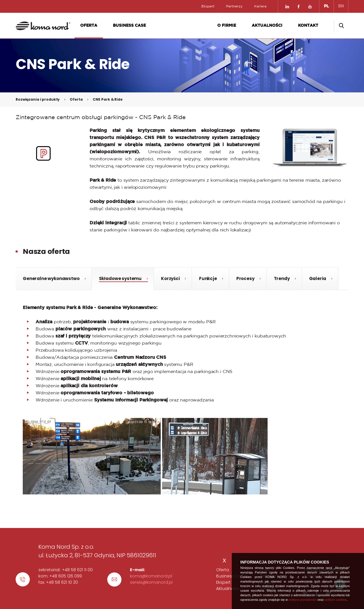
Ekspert (208, 6)
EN (341, 6)
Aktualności (267, 26)
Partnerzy (234, 6)
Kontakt (308, 26)
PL (326, 6)
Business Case (129, 26)
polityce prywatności (303, 600)
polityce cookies (336, 600)
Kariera (260, 6)
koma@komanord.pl (151, 576)
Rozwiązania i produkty (38, 99)
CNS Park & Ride (108, 99)
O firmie (227, 26)
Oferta (89, 26)
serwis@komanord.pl (151, 582)
